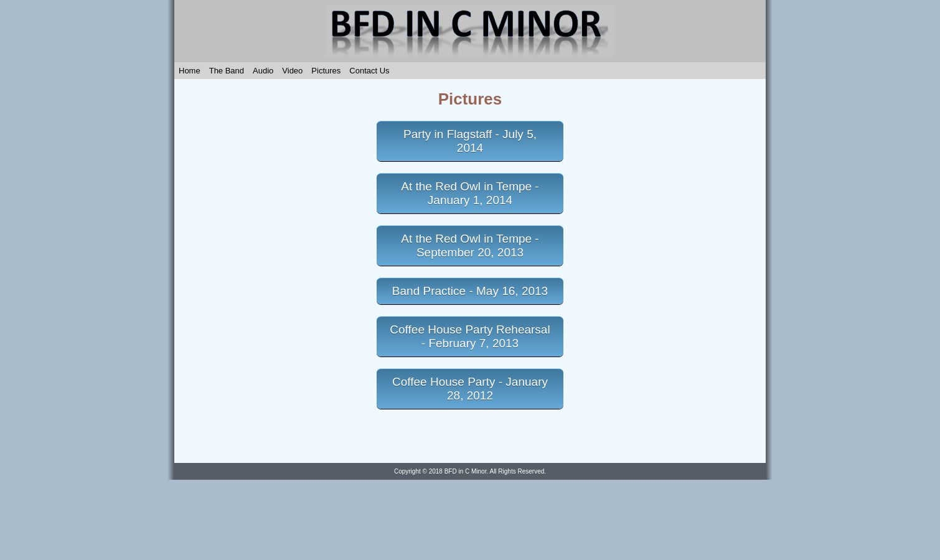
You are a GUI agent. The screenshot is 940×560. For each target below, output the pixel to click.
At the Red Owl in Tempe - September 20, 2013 (470, 245)
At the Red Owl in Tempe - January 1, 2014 (470, 193)
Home (190, 71)
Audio (263, 71)
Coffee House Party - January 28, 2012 (470, 389)
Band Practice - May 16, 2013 (470, 291)
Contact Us (369, 71)
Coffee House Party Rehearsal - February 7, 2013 (470, 336)
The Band (227, 71)
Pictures (326, 71)
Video (292, 71)
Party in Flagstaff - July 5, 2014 (470, 141)
